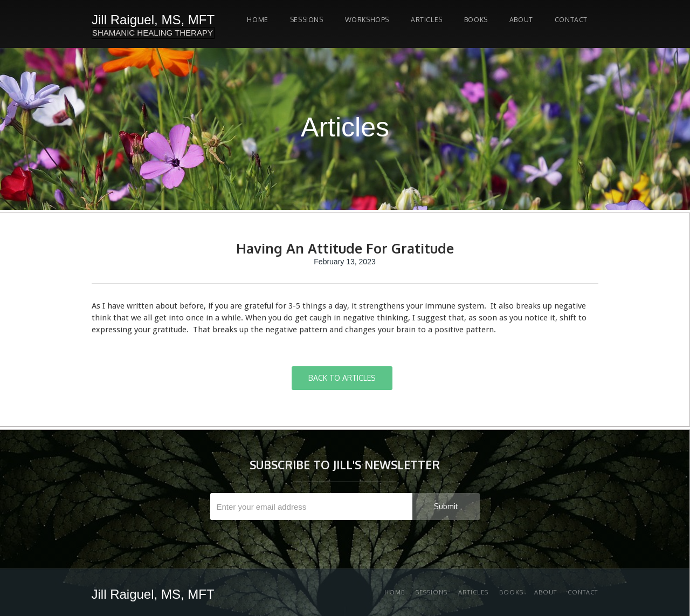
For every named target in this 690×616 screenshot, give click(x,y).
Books (476, 20)
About (521, 20)
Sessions (432, 592)
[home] (153, 24)
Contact (571, 20)
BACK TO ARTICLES (342, 378)
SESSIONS (307, 20)
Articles (427, 20)
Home (257, 20)
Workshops (367, 20)
